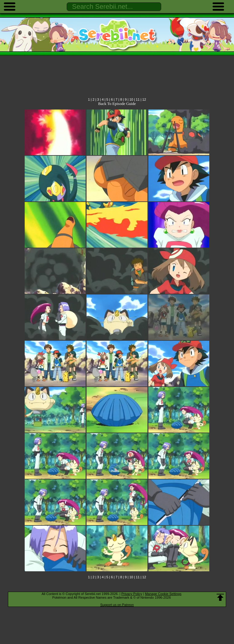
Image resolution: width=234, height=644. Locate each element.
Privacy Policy (132, 594)
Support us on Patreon (117, 605)
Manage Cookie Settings (163, 594)
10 (131, 99)
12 (144, 99)
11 (138, 99)
